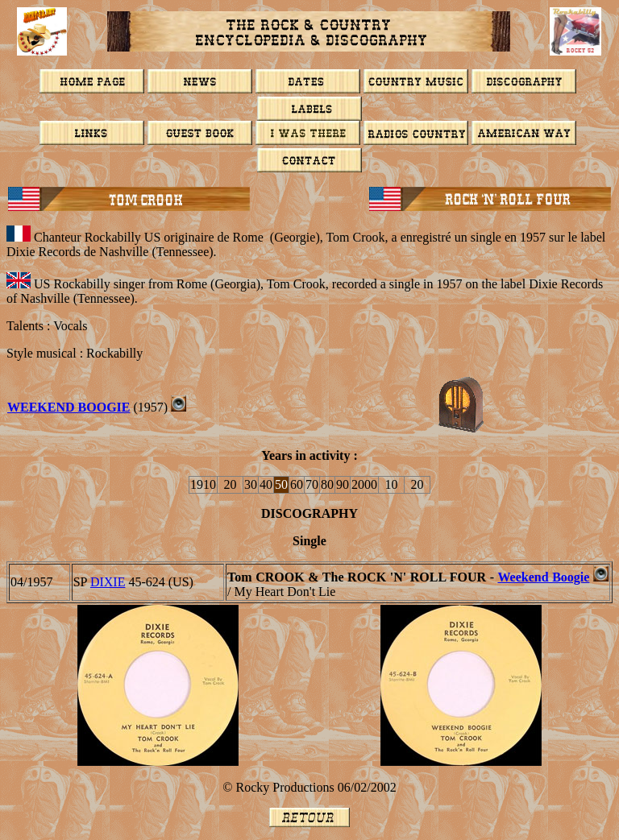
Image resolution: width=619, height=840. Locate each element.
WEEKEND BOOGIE (69, 407)
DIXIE (108, 582)
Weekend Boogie (543, 577)
